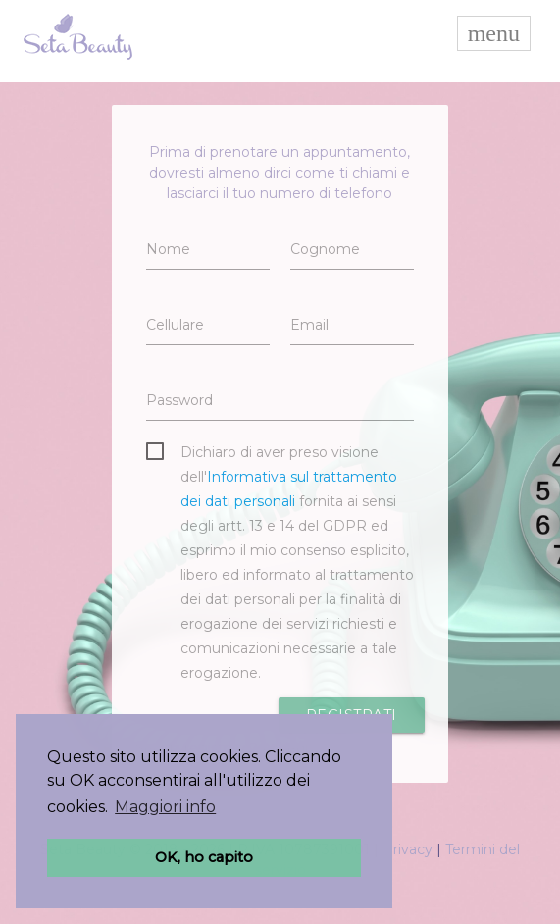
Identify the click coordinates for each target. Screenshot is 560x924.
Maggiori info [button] (165, 807)
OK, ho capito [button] (204, 857)
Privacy (407, 849)
